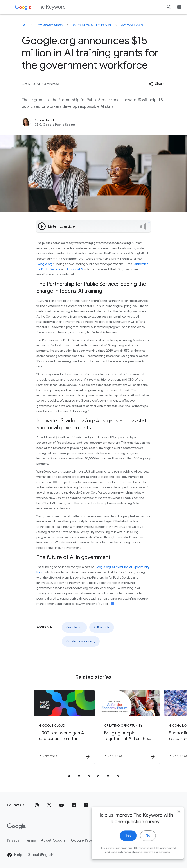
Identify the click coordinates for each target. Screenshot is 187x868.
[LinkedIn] (86, 805)
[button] (157, 84)
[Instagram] (37, 805)
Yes (123, 840)
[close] (173, 816)
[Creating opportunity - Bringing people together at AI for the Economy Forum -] (126, 727)
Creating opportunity (81, 641)
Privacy (13, 840)
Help (15, 855)
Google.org (132, 25)
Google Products (86, 840)
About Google (53, 840)
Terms (30, 840)
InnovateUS (75, 269)
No (142, 840)
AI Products (102, 627)
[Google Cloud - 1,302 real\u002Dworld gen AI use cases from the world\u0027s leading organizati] (61, 727)
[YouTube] (61, 805)
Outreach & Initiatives (92, 25)
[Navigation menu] (7, 7)
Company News (50, 25)
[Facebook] (74, 805)
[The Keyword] (24, 25)
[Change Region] (63, 855)
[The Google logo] (16, 826)
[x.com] (49, 805)
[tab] (69, 776)
